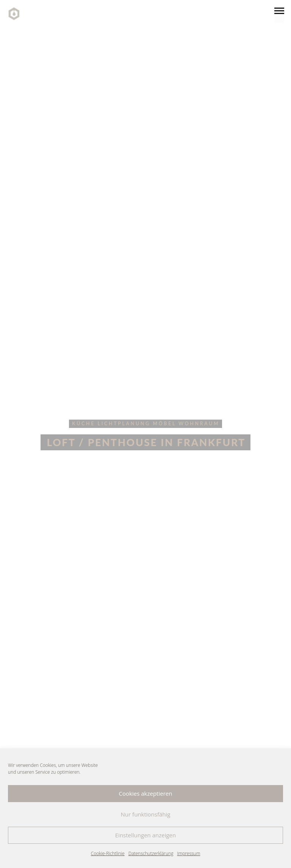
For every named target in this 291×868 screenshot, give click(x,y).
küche (84, 424)
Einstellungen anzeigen (145, 835)
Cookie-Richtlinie (108, 853)
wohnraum (199, 424)
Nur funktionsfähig (146, 814)
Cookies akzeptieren (146, 793)
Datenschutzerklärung (151, 853)
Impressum (189, 853)
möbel (164, 424)
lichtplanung (124, 424)
